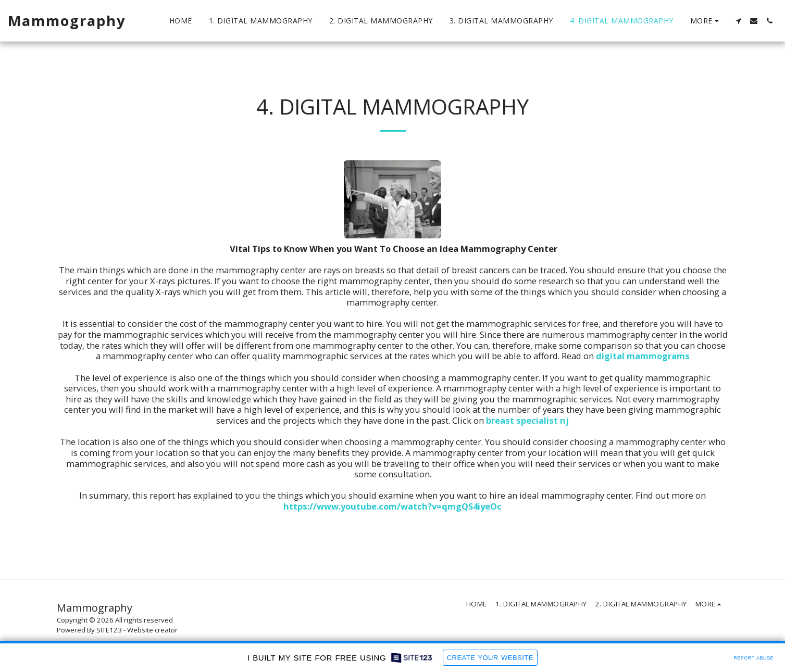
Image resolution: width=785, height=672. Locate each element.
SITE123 (109, 630)
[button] (738, 21)
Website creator (152, 630)
